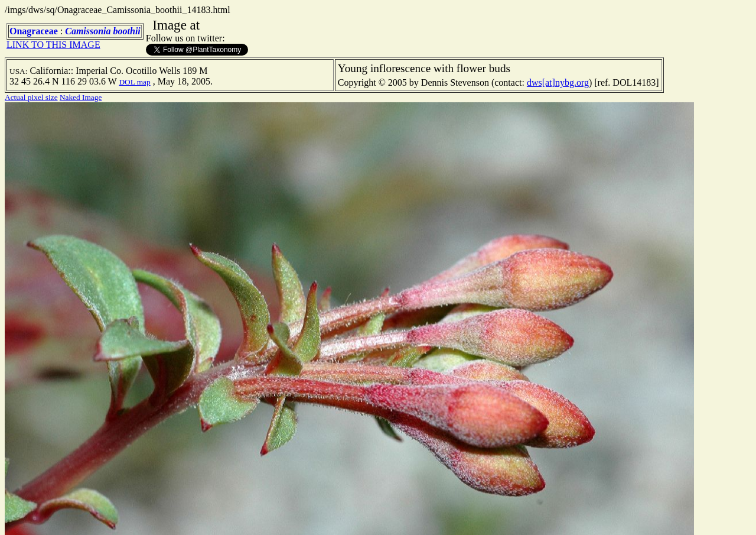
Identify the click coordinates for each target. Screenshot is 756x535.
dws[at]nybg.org (558, 82)
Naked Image (81, 97)
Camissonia (88, 31)
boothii (127, 31)
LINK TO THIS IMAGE (53, 45)
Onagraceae (34, 31)
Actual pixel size (31, 97)
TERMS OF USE (579, 516)
